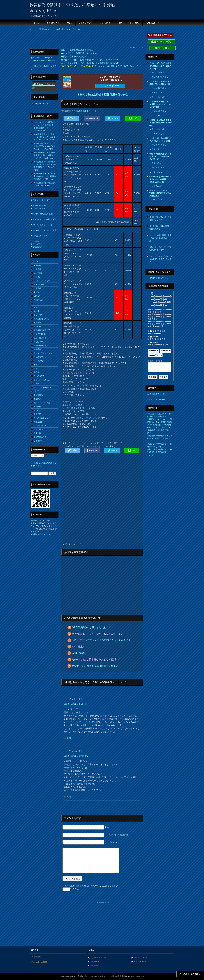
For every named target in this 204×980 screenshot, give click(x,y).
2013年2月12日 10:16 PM (76, 756)
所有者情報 (36, 957)
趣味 (35, 365)
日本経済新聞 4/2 (39, 208)
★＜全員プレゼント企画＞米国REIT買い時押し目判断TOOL (90, 63)
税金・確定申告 (40, 338)
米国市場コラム (40, 437)
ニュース (37, 384)
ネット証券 (134, 23)
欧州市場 (37, 433)
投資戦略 (37, 326)
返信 (69, 738)
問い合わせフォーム (43, 534)
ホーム (36, 23)
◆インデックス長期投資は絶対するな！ (80, 53)
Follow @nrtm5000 (39, 962)
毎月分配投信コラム (42, 319)
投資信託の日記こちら (160, 35)
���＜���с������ (157, 338)
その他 (36, 311)
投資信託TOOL (40, 334)
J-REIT (36, 391)
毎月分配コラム (53, 23)
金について (38, 441)
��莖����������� (158, 344)
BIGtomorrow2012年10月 (43, 214)
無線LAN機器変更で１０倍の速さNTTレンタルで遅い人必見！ (45, 146)
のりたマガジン (86, 23)
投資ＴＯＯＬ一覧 (161, 42)
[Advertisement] (85, 39)
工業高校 (37, 265)
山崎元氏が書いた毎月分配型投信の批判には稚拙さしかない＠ (45, 155)
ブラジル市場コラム (42, 380)
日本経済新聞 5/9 (39, 206)
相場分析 (37, 269)
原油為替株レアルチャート (161, 278)
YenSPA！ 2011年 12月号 (44, 230)
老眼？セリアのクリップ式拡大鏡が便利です (160, 249)
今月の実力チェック (42, 418)
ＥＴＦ (36, 368)
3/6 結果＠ (78, 647)
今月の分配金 (39, 376)
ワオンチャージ (160, 400)
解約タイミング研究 (42, 403)
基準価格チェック (87, 111)
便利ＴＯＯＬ (162, 48)
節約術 (36, 372)
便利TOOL (38, 273)
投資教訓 (37, 323)
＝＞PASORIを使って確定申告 (43, 60)
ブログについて (40, 426)
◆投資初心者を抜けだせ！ (74, 56)
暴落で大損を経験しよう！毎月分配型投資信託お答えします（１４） (159, 452)
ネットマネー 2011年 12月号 (44, 219)
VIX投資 (37, 410)
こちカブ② (37, 247)
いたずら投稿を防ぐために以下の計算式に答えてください (91, 886)
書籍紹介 (37, 399)
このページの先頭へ (192, 974)
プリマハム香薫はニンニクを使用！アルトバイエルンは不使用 (160, 104)
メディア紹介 (39, 361)
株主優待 (37, 407)
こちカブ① (37, 244)
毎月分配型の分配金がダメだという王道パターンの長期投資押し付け (45, 164)
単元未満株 (38, 395)
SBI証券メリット (42, 104)
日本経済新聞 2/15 (40, 236)
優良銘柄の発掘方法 (42, 330)
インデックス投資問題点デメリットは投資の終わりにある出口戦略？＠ (45, 125)
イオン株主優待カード (156, 394)
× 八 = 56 (71, 889)
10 (157, 196)
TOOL (69, 23)
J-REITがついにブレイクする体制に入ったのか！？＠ (101, 640)
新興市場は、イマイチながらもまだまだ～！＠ (98, 634)
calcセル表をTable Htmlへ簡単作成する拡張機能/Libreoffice (160, 179)
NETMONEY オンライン (43, 225)
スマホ (36, 304)
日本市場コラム (40, 429)
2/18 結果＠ (79, 653)
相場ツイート (39, 285)
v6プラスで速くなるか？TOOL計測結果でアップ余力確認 (160, 193)
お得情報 (37, 349)
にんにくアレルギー (42, 281)
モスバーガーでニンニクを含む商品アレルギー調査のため (160, 66)
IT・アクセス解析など (43, 387)
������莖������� (157, 332)
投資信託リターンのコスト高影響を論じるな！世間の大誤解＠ (45, 176)
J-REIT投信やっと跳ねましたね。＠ (92, 627)
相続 (35, 307)
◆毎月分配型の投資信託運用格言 (77, 50)
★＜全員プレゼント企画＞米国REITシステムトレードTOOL (90, 60)
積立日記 (37, 414)
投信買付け (38, 288)
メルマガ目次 (105, 23)
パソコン (37, 277)
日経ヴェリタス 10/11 (41, 200)
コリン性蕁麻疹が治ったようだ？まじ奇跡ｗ (160, 218)
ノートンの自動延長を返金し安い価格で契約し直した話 (160, 238)
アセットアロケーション (44, 353)
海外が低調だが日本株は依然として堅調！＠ (96, 659)
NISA (120, 23)
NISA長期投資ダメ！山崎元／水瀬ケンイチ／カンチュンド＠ (45, 137)
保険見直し (38, 422)
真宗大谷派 (38, 300)
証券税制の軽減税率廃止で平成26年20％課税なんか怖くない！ (159, 438)
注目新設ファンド (41, 357)
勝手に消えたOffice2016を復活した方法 (160, 227)
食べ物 (36, 292)
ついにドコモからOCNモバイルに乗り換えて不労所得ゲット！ (161, 259)
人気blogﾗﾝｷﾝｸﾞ (153, 23)
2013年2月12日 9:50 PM (76, 704)
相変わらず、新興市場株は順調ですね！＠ (95, 666)
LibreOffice (38, 296)
